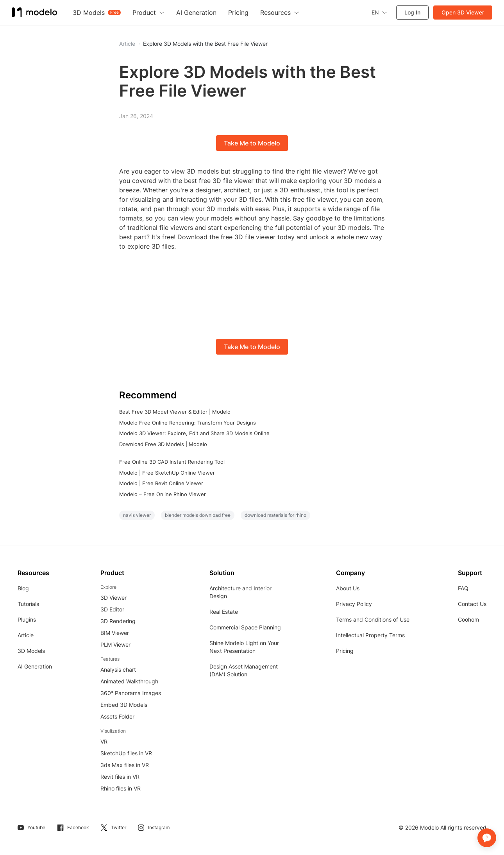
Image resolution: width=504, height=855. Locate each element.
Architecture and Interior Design (240, 592)
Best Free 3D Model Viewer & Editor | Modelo (175, 412)
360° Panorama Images (131, 693)
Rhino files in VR (121, 788)
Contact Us (472, 604)
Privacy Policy (354, 604)
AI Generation (35, 666)
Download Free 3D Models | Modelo (163, 444)
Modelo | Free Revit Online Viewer (161, 483)
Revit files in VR (120, 777)
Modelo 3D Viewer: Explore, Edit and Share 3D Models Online (194, 433)
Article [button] (127, 44)
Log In (412, 12)
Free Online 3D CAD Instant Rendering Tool (172, 462)
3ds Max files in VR (125, 765)
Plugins (27, 619)
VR (104, 741)
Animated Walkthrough (129, 681)
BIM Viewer (115, 633)
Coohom (468, 619)
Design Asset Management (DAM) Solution (244, 670)
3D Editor (112, 609)
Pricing (345, 651)
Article (26, 635)
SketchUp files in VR (126, 753)
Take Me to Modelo (252, 143)
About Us (348, 588)
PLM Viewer (115, 644)
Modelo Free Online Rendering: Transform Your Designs (188, 423)
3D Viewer (113, 598)
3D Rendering (118, 621)
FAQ (463, 588)
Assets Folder (117, 716)
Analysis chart (118, 669)
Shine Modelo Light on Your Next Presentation (244, 647)
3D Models (31, 651)
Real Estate (224, 612)
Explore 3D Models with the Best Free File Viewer (205, 44)
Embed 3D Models (124, 705)
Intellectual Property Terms (370, 635)
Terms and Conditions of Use (373, 619)
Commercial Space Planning (245, 627)
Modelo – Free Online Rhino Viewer (163, 494)
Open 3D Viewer (463, 12)
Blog (23, 588)
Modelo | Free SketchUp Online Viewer (167, 473)
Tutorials (28, 604)
